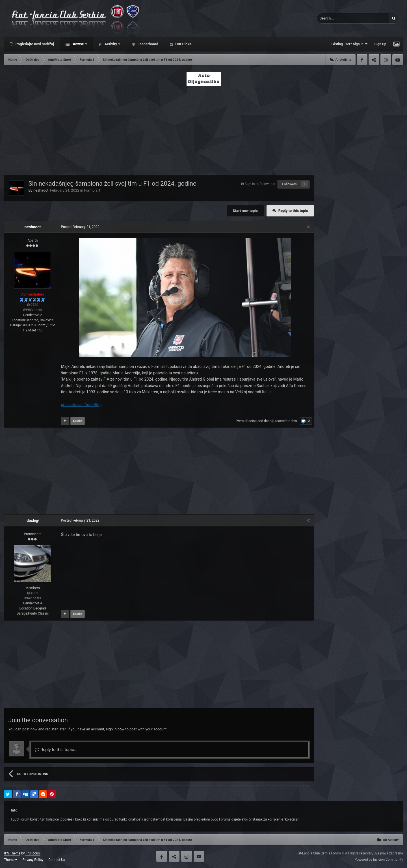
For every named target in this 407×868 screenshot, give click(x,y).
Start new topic (245, 211)
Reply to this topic (293, 211)
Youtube (398, 60)
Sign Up (380, 44)
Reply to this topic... (56, 750)
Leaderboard (147, 44)
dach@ (269, 421)
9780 (33, 305)
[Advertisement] (203, 129)
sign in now (115, 729)
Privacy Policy (33, 860)
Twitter (374, 60)
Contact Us (57, 860)
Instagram (386, 60)
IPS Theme (12, 853)
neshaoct (41, 190)
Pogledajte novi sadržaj (34, 44)
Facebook (362, 60)
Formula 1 (92, 190)
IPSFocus (33, 853)
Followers (289, 184)
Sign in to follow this (260, 184)
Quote (77, 421)
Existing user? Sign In (349, 44)
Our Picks (183, 44)
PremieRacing (246, 421)
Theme (11, 860)
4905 (33, 593)
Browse (79, 44)
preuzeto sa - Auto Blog (81, 405)
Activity (112, 44)
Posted (80, 227)
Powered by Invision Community (379, 860)
